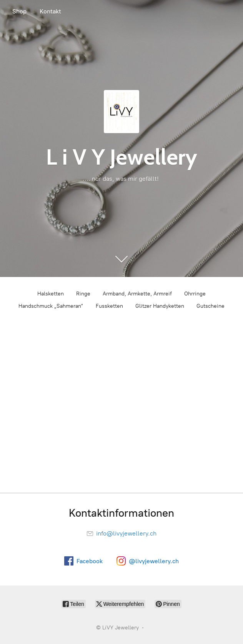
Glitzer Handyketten (160, 306)
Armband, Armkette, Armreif (137, 294)
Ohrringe (195, 294)
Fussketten (109, 306)
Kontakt (50, 11)
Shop (19, 11)
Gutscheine (211, 306)
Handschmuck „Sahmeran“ (51, 306)
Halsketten (51, 294)
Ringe (83, 294)
